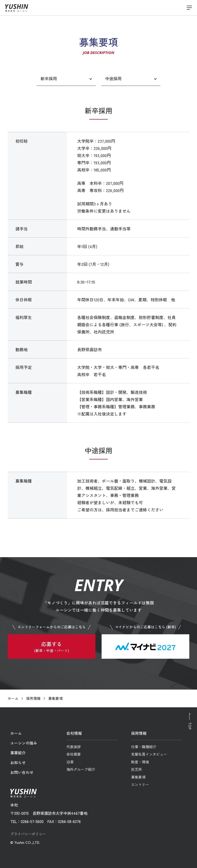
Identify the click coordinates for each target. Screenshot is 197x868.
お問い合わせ (22, 772)
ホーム (13, 698)
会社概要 (74, 754)
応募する (52, 647)
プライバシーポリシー (28, 834)
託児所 (136, 769)
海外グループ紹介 (81, 769)
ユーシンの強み (24, 743)
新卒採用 (49, 78)
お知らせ (18, 762)
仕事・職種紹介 (144, 747)
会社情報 (74, 733)
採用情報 (33, 698)
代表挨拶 (74, 747)
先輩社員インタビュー (149, 754)
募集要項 (138, 777)
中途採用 (113, 78)
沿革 (70, 762)
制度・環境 (140, 762)
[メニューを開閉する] (189, 8)
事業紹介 (18, 753)
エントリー (140, 784)
